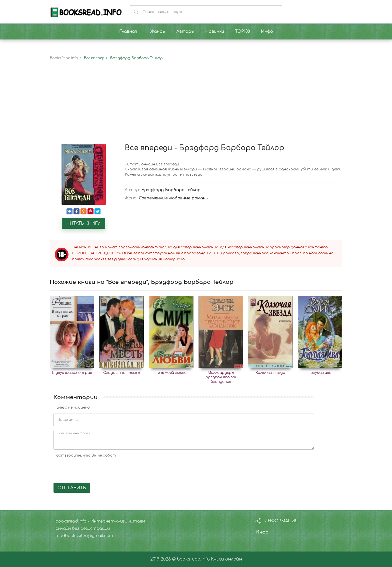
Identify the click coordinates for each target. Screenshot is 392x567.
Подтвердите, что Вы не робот (85, 455)
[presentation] (91, 469)
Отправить (72, 488)
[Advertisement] (196, 107)
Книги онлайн (226, 559)
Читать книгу (83, 223)
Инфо (262, 532)
